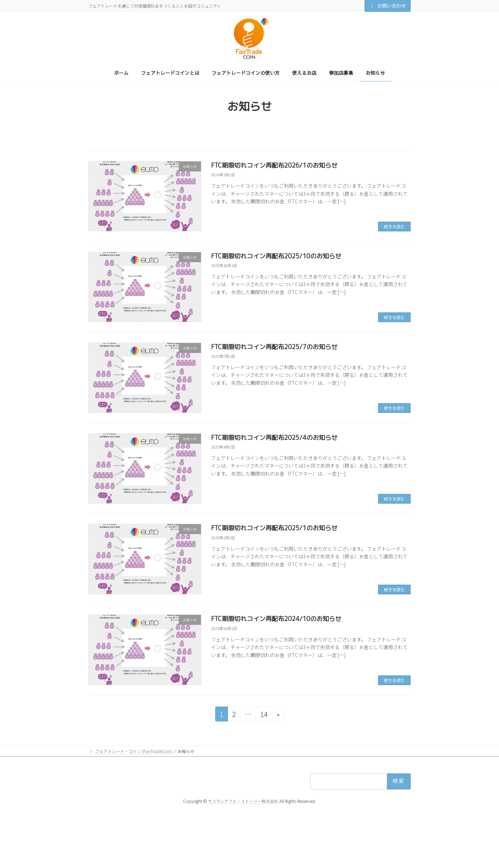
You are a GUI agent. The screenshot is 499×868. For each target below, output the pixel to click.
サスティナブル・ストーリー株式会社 (243, 801)
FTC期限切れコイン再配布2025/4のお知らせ (274, 438)
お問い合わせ (388, 6)
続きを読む (394, 226)
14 (264, 715)
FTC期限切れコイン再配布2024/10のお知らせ (276, 619)
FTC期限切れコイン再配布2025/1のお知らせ (274, 528)
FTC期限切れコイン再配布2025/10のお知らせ (276, 256)
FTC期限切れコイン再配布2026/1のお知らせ (274, 165)
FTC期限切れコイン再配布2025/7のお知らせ (274, 347)
